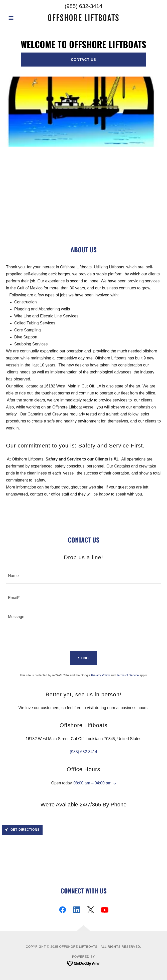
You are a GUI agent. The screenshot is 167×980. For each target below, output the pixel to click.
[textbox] (83, 575)
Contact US (83, 60)
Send (83, 658)
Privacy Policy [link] (101, 675)
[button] (18, 18)
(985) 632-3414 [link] (83, 6)
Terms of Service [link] (128, 675)
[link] (83, 18)
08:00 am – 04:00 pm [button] (92, 783)
